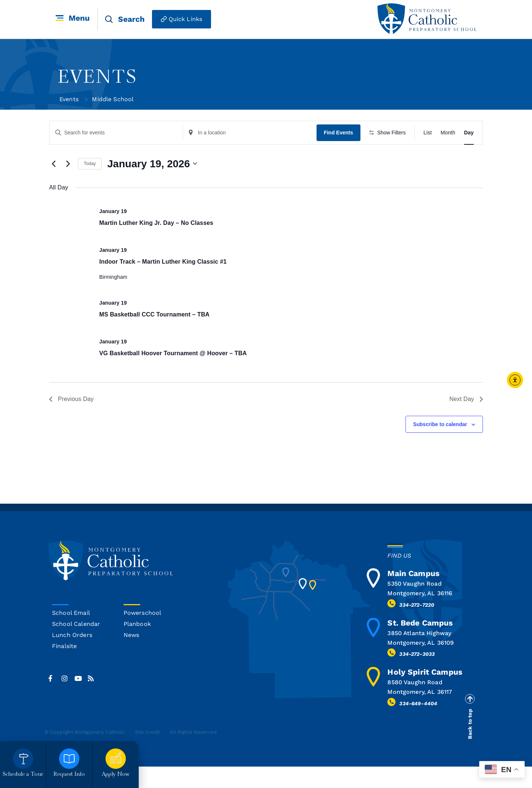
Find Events (340, 133)
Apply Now (116, 775)
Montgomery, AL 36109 (421, 664)
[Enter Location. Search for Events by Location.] (251, 133)
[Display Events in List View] (428, 133)
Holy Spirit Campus (425, 694)
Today (90, 185)
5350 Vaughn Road (414, 605)
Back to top (470, 746)
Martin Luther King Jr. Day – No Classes (156, 244)
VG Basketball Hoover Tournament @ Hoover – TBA (173, 375)
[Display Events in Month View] (448, 133)
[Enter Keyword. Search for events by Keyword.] (117, 133)
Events (69, 99)
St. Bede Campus (420, 644)
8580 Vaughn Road (415, 704)
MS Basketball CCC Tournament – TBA (154, 336)
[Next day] (68, 185)
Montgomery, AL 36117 (420, 714)
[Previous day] (53, 185)
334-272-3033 (417, 676)
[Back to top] (470, 720)
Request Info (69, 775)
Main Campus (413, 595)
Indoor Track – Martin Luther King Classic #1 (163, 283)
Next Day (466, 420)
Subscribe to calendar (440, 446)
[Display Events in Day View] (469, 133)
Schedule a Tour (23, 775)
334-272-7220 (417, 626)
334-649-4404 (418, 725)
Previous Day (71, 420)
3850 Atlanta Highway (419, 655)
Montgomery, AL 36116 (420, 615)
